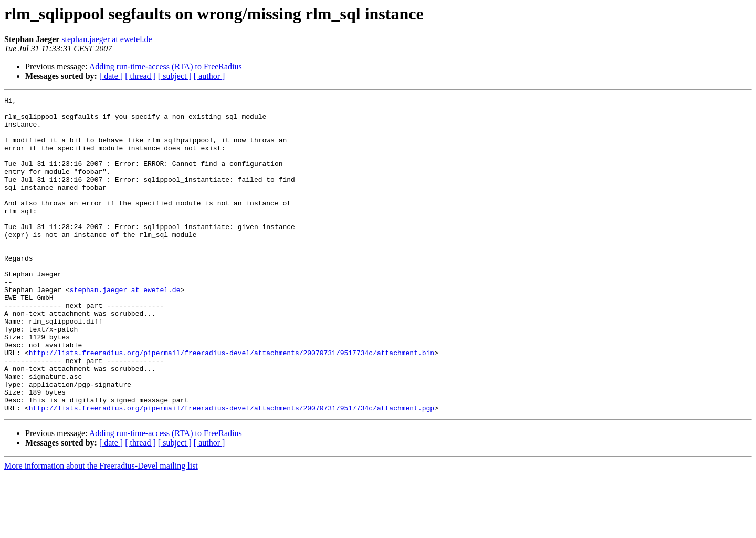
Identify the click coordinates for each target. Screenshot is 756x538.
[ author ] (209, 76)
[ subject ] (175, 76)
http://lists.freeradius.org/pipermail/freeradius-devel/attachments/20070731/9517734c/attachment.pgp (232, 471)
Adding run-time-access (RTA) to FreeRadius (166, 66)
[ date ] (111, 76)
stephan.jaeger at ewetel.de (107, 39)
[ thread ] (140, 76)
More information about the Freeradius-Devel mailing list (101, 529)
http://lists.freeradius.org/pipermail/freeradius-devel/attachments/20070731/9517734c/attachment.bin (232, 405)
